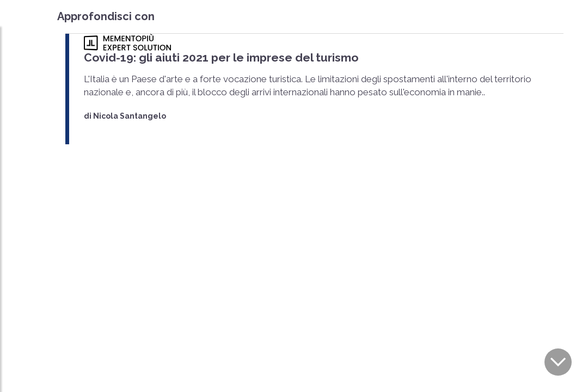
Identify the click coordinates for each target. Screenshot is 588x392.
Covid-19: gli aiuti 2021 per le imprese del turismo (221, 57)
